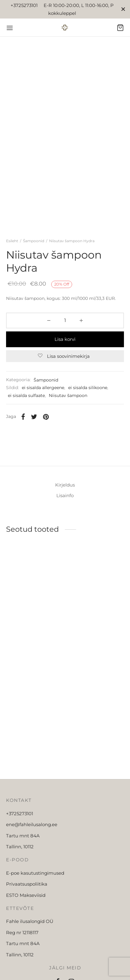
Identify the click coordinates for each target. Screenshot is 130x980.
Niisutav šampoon (68, 402)
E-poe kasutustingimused (35, 885)
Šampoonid (34, 247)
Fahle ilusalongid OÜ (30, 934)
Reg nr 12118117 (22, 945)
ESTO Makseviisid (26, 908)
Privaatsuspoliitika (27, 897)
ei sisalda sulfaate (26, 402)
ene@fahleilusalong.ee (32, 837)
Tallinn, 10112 (20, 859)
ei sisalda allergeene (43, 394)
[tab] (65, 498)
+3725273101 (20, 826)
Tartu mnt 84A (23, 848)
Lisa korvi (65, 345)
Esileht (12, 247)
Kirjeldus (65, 498)
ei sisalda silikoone (88, 394)
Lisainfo (65, 508)
